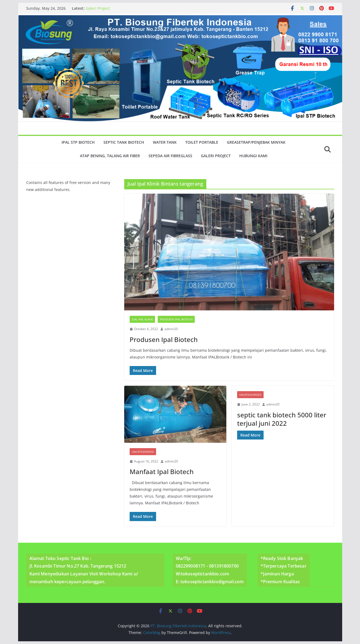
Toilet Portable (202, 142)
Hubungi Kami (253, 156)
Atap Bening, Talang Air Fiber (110, 156)
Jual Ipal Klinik (142, 319)
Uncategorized (143, 452)
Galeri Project (98, 8)
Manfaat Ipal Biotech (162, 472)
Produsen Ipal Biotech (176, 319)
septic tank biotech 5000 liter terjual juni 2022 (282, 419)
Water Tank (165, 142)
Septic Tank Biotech (124, 142)
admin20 (171, 329)
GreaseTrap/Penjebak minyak (256, 142)
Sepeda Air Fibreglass (170, 156)
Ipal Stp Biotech (78, 142)
